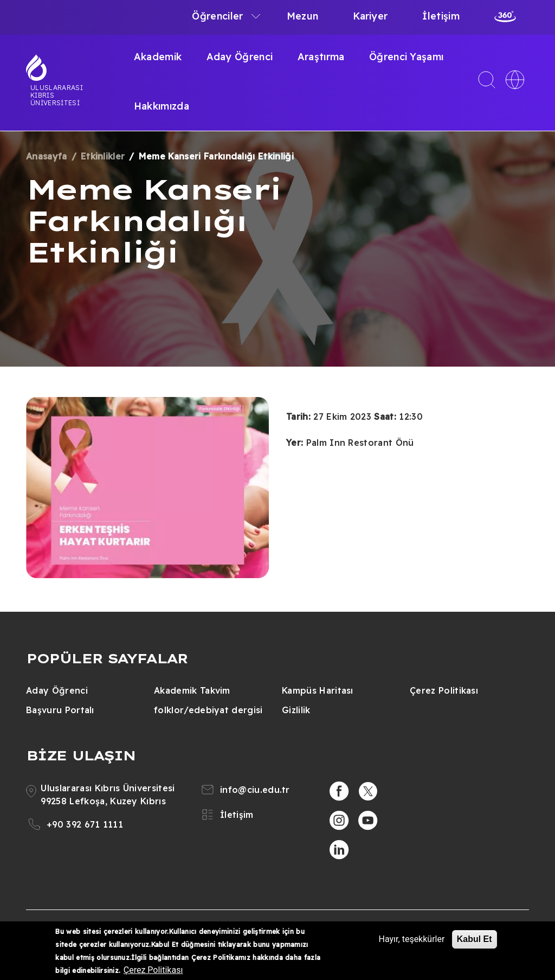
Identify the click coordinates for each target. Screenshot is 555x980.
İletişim (441, 16)
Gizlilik (296, 710)
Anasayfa (47, 156)
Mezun (303, 16)
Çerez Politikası (444, 690)
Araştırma (321, 57)
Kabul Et (475, 939)
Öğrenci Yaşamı (406, 57)
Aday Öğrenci (240, 57)
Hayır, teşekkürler (412, 939)
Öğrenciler (217, 16)
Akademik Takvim (192, 690)
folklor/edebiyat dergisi (208, 710)
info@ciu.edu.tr (255, 790)
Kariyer (370, 16)
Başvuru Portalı (60, 710)
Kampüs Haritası (318, 690)
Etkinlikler (103, 156)
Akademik (158, 57)
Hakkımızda (162, 106)
